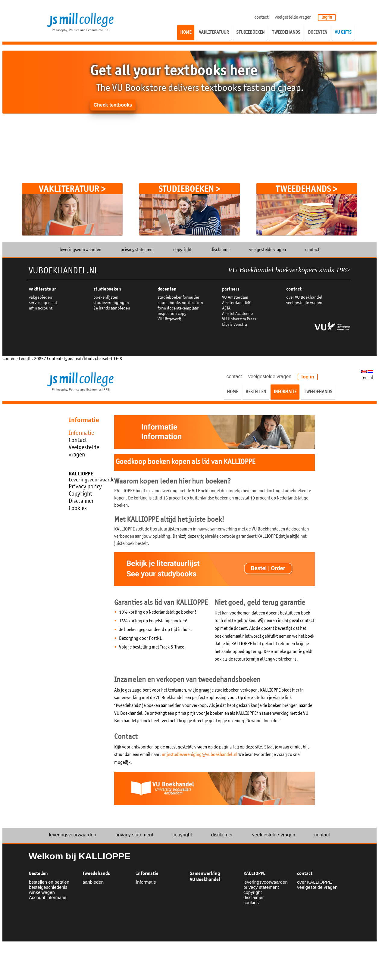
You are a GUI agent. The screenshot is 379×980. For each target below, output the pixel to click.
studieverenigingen (111, 303)
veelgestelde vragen (293, 17)
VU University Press (239, 319)
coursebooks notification (180, 303)
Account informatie (48, 897)
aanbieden (93, 882)
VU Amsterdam (235, 298)
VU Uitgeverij (169, 319)
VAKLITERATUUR (42, 289)
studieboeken (107, 289)
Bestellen (38, 873)
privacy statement (137, 250)
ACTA (226, 308)
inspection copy (172, 314)
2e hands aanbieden (112, 308)
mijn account (41, 308)
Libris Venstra (235, 325)
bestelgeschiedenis (48, 887)
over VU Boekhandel (304, 298)
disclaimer (220, 250)
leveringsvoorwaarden (80, 250)
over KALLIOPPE (315, 882)
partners (231, 289)
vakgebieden (41, 298)
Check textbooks (113, 105)
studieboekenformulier (179, 298)
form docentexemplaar (178, 308)
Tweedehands (96, 873)
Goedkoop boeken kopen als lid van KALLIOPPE (186, 462)
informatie (146, 882)
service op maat (43, 303)
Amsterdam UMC (237, 303)
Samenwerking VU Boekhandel (205, 876)
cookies (251, 902)
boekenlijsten (106, 298)
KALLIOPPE (254, 873)
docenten (167, 289)
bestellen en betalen (49, 882)
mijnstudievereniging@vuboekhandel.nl (200, 755)
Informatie (147, 873)
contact (261, 17)
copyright (182, 250)
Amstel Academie (237, 314)
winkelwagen (42, 892)
